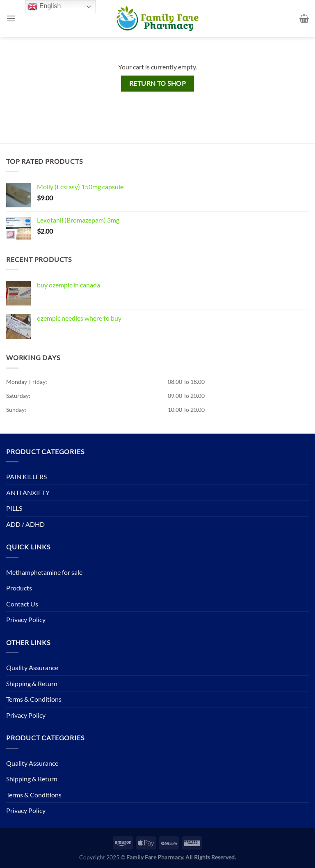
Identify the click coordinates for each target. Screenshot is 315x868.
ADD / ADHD (25, 524)
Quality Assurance (32, 667)
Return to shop (158, 83)
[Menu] (11, 18)
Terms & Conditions (34, 699)
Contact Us (22, 604)
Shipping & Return (32, 683)
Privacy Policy (26, 619)
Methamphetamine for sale (44, 572)
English (44, 7)
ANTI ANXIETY (28, 493)
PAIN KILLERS (26, 476)
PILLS (14, 508)
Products (19, 588)
